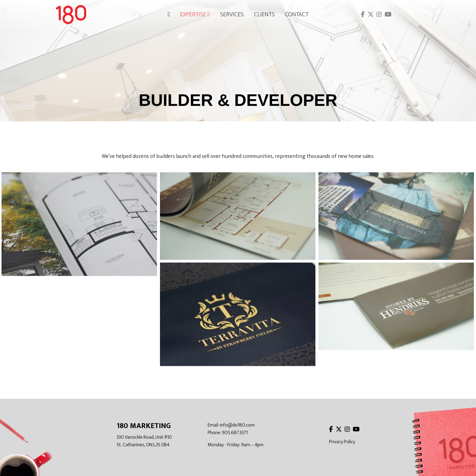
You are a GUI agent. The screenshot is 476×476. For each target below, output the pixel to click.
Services (232, 13)
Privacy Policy (342, 442)
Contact (297, 13)
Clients (264, 13)
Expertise (195, 13)
